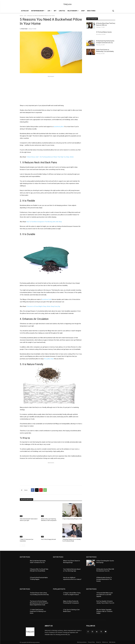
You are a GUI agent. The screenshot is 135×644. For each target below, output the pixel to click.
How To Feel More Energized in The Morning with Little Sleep (44, 222)
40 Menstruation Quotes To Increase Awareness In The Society (104, 579)
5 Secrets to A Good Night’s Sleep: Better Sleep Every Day (43, 306)
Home (21, 16)
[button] (113, 11)
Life (25, 16)
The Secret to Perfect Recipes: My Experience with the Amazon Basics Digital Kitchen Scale (39, 603)
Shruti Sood (24, 29)
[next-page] (24, 545)
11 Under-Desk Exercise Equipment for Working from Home (38, 611)
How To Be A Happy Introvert (48, 539)
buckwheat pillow (59, 127)
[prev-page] (21, 545)
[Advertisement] (51, 90)
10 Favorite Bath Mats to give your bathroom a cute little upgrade (105, 595)
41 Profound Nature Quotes (104, 32)
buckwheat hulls (47, 299)
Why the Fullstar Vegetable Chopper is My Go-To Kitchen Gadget (104, 611)
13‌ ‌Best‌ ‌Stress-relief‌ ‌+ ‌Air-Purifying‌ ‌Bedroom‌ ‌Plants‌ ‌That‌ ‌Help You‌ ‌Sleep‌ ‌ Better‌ (50, 157)
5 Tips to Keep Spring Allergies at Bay (72, 519)
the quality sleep (49, 359)
